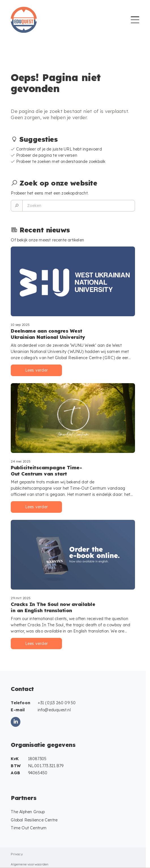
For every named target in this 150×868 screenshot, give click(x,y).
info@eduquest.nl (54, 710)
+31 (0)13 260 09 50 (57, 703)
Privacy (17, 854)
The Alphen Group (28, 812)
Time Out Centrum (29, 828)
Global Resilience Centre (34, 820)
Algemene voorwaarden (30, 864)
